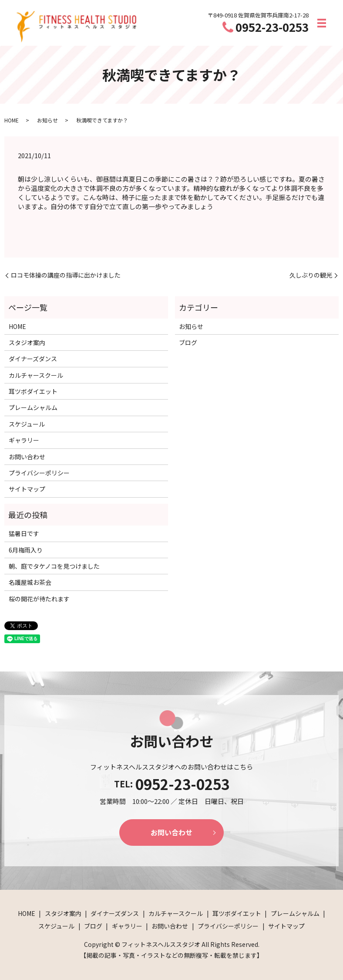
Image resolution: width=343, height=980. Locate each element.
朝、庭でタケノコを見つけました (54, 566)
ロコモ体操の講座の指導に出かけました (66, 275)
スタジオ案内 (27, 342)
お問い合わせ (27, 457)
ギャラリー (24, 440)
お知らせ (47, 120)
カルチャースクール (36, 375)
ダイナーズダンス (33, 359)
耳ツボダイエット (33, 391)
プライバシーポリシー (39, 473)
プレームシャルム (33, 407)
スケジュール (27, 424)
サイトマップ (27, 489)
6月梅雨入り (26, 550)
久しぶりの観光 (311, 275)
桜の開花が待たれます (39, 599)
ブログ (188, 342)
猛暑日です (24, 533)
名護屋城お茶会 (30, 582)
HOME (12, 120)
